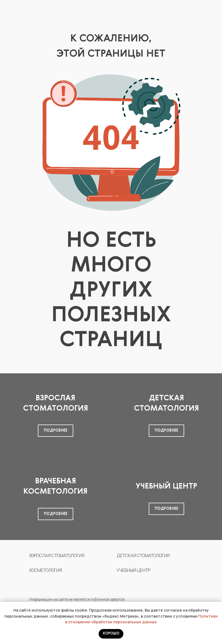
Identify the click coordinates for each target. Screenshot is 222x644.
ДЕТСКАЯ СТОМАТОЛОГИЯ (143, 556)
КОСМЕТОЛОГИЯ (46, 570)
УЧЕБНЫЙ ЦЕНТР (133, 570)
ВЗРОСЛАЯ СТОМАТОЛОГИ (56, 556)
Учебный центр (166, 486)
